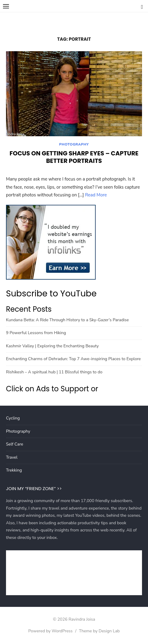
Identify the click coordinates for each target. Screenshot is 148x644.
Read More (96, 195)
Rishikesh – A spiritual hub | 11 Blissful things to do (54, 372)
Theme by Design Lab (99, 631)
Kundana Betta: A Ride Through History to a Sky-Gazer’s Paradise (67, 320)
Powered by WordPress (50, 631)
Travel (12, 457)
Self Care (15, 444)
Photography (74, 144)
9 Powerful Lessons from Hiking (36, 333)
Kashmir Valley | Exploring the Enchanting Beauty (52, 346)
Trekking (14, 470)
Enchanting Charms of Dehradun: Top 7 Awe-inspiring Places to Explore (73, 359)
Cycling (13, 418)
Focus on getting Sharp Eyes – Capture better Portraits (74, 157)
